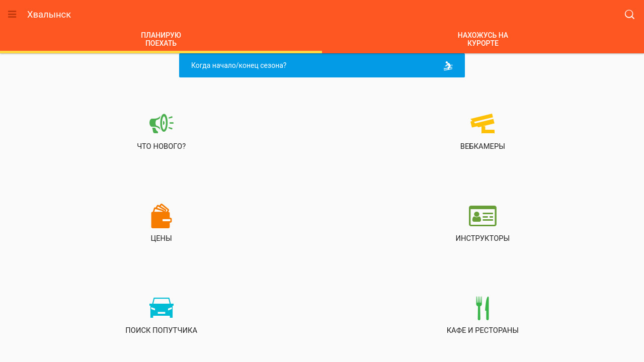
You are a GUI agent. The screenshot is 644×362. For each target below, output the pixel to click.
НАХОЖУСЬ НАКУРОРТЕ (483, 39)
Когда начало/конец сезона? (324, 66)
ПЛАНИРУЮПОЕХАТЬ (161, 39)
